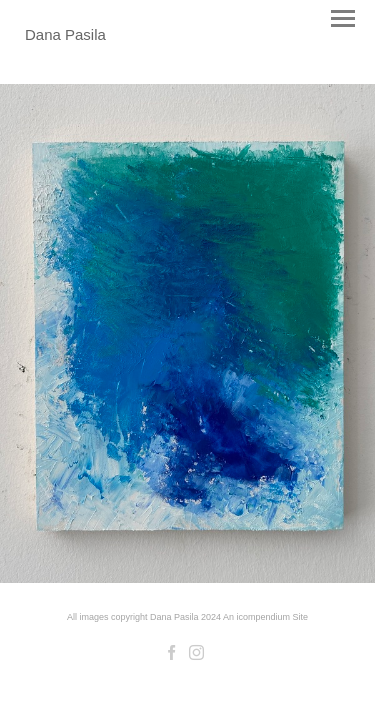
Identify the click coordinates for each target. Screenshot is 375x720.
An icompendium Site (265, 617)
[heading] (65, 34)
